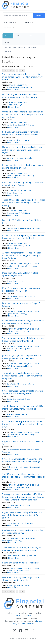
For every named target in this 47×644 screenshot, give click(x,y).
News (15, 47)
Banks (9, 158)
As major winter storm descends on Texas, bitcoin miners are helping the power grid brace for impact (22, 255)
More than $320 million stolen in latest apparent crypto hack (20, 274)
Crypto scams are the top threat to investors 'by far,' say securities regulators (23, 392)
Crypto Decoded (26, 87)
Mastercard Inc (31, 296)
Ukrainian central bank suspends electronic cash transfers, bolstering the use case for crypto (22, 150)
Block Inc (28, 366)
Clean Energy (30, 435)
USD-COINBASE (34, 264)
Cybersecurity (23, 266)
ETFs (30, 36)
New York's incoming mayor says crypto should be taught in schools (20, 579)
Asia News (10, 414)
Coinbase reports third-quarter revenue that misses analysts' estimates (23, 532)
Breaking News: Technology (30, 228)
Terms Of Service (27, 624)
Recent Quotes (9, 22)
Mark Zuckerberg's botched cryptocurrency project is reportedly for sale (22, 289)
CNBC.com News (13, 90)
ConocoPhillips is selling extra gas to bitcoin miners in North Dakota (22, 184)
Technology (30, 125)
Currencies (22, 47)
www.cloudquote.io (24, 616)
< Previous (7, 70)
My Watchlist (26, 22)
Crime (21, 281)
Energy (9, 105)
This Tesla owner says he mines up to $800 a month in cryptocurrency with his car (23, 407)
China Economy (23, 384)
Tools (7, 42)
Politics (9, 176)
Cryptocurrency (25, 140)
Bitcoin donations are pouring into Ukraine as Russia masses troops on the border (23, 237)
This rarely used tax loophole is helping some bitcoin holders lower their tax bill (23, 340)
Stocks (20, 36)
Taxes (29, 349)
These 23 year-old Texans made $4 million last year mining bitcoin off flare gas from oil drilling (23, 203)
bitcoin (9, 87)
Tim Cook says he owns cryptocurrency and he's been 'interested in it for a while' (22, 549)
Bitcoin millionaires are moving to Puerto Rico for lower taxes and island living (23, 322)
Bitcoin (9, 140)
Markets (8, 36)
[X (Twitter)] (15, 631)
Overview (8, 47)
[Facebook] (21, 631)
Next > (22, 70)
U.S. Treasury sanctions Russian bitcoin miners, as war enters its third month (20, 96)
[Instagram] (32, 631)
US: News (10, 228)
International (32, 47)
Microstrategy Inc (35, 467)
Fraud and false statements (16, 450)
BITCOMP (12, 85)
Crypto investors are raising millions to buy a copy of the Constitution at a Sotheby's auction (23, 515)
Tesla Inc (10, 331)
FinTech (15, 140)
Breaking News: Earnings (28, 538)
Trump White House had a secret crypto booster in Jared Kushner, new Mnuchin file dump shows (22, 376)
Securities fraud (18, 399)
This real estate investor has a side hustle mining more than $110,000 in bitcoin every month (22, 77)
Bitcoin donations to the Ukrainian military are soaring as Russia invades (23, 166)
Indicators (7, 28)
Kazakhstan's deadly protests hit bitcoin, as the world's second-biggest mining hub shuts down (23, 424)
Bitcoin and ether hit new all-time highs (20, 563)
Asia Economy (12, 266)
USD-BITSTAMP (22, 85)
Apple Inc (16, 87)
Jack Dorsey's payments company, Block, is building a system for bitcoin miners (22, 357)
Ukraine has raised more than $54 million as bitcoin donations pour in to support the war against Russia (23, 114)
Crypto (21, 105)
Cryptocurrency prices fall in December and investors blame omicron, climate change (22, 460)
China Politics (11, 384)
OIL (18, 191)
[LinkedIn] (27, 631)
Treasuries (8, 51)
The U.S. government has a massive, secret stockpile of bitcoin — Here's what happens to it (23, 477)
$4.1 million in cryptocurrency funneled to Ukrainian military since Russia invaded (21, 133)
